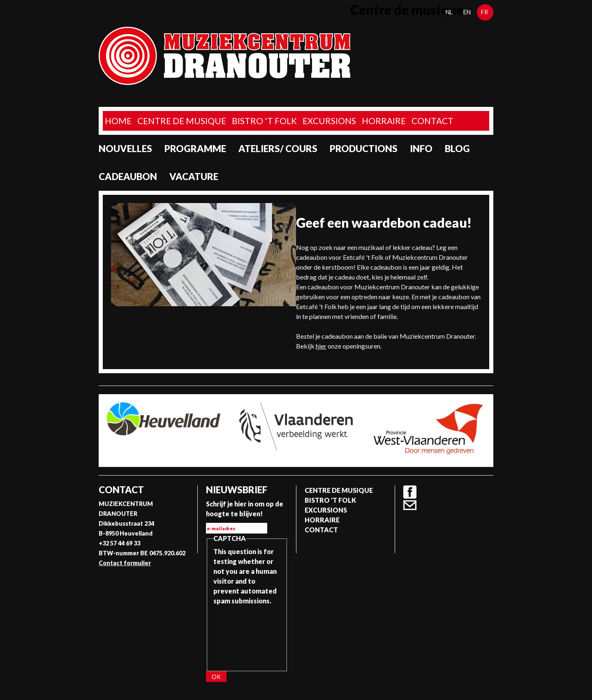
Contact (432, 121)
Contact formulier (125, 563)
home (118, 121)
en (467, 12)
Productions (364, 149)
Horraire (384, 121)
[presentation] (247, 635)
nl (449, 12)
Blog (457, 149)
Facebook (410, 492)
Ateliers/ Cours (278, 149)
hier (321, 346)
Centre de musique (182, 121)
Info (421, 149)
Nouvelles (125, 149)
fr (484, 12)
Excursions (329, 121)
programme (195, 149)
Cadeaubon (128, 177)
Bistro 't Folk (264, 121)
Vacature (194, 177)
